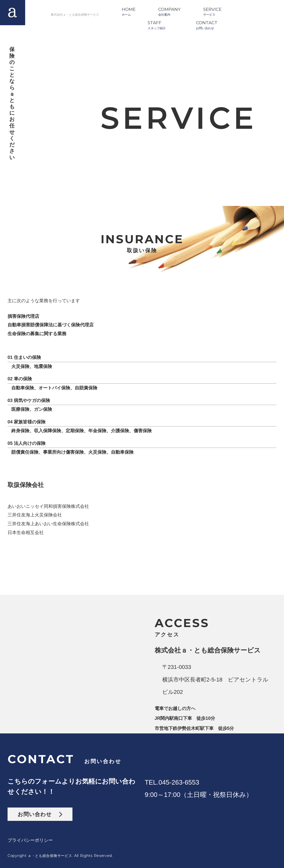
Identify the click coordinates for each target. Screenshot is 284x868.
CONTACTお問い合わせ (207, 25)
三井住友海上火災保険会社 (35, 515)
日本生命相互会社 (26, 533)
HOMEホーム (129, 12)
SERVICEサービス (212, 12)
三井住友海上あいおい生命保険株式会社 (48, 524)
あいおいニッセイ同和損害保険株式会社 (48, 506)
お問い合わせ (40, 814)
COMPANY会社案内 (169, 12)
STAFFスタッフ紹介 (157, 25)
